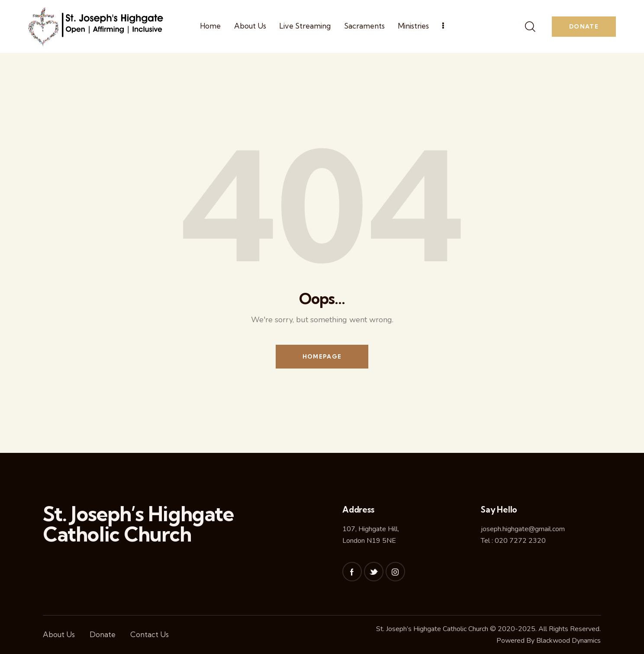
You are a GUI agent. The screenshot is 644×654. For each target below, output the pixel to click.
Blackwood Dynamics (568, 641)
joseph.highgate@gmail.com (523, 529)
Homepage (322, 356)
